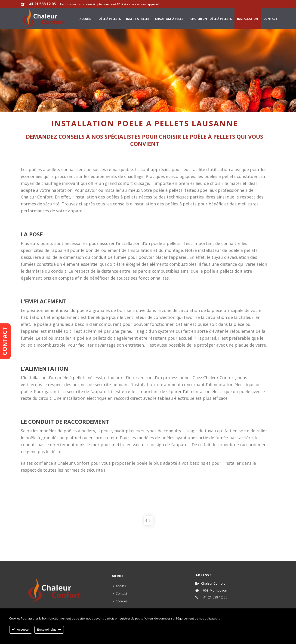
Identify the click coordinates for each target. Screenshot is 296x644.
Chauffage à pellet (170, 19)
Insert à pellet (138, 19)
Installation (248, 19)
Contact (270, 19)
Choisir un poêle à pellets (211, 19)
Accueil (85, 19)
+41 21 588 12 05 (41, 4)
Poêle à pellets (109, 19)
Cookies (120, 601)
